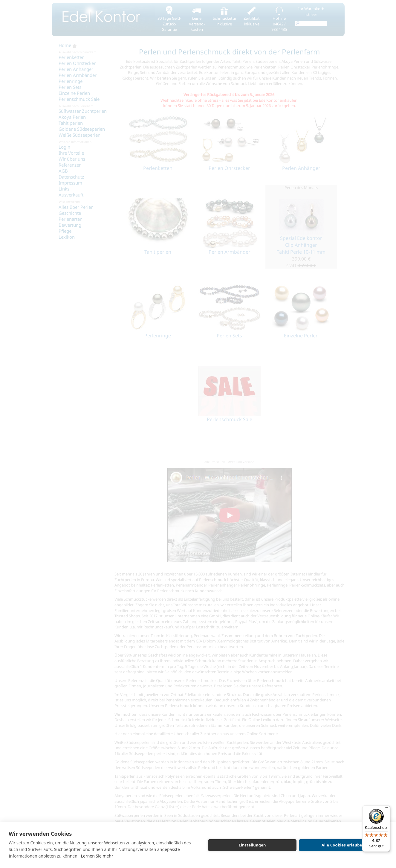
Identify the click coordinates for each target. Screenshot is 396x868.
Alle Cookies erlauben (343, 845)
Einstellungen (252, 845)
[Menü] (386, 809)
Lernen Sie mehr (97, 856)
